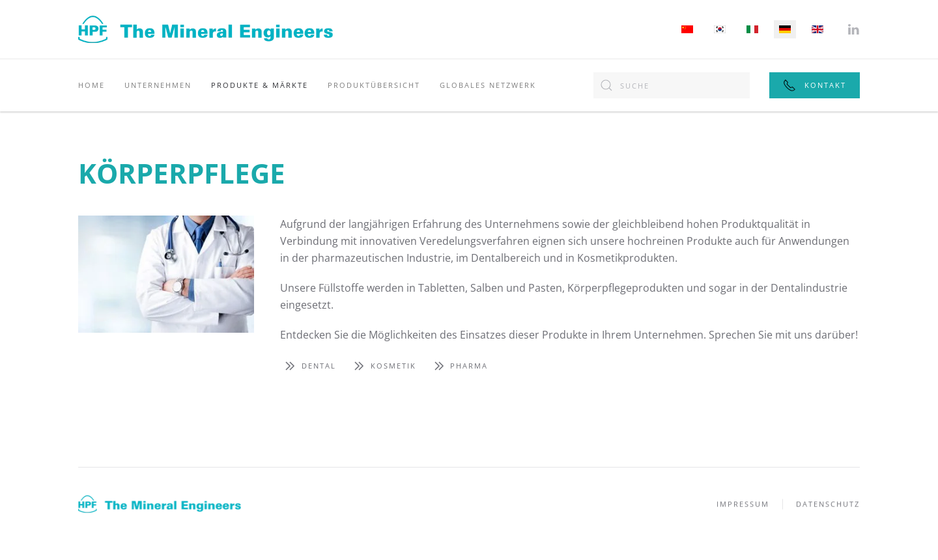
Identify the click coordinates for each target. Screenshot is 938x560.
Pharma (459, 366)
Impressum (743, 505)
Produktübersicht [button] (374, 85)
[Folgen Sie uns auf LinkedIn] (853, 28)
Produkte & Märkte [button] (260, 85)
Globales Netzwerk (488, 85)
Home (92, 85)
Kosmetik (383, 366)
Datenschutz (828, 505)
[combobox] (672, 85)
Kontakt (815, 85)
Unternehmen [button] (158, 85)
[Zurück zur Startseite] (206, 29)
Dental (308, 366)
